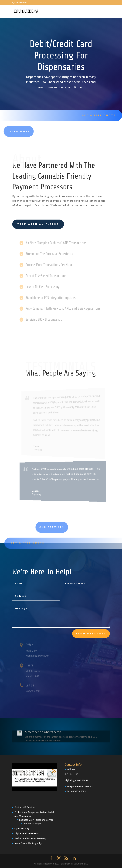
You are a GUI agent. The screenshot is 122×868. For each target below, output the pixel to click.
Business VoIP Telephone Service (36, 820)
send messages (91, 633)
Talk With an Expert (38, 224)
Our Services (76, 527)
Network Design (32, 823)
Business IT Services (25, 807)
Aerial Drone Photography (28, 843)
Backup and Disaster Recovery (30, 838)
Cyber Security (22, 828)
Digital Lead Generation (27, 833)
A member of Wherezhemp (43, 732)
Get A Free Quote (97, 115)
